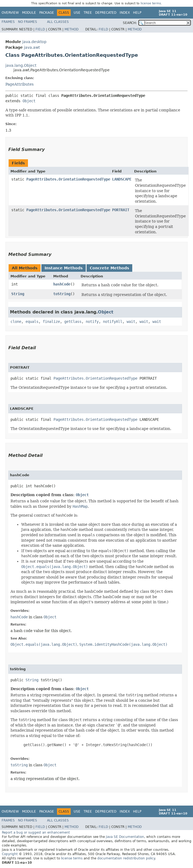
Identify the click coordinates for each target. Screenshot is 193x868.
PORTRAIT (121, 210)
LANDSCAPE (122, 179)
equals (32, 322)
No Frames (28, 22)
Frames (8, 22)
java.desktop (34, 42)
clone (16, 322)
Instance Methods (64, 268)
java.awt (32, 47)
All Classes (58, 22)
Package (47, 13)
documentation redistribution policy (126, 858)
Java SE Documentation (125, 837)
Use (77, 13)
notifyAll (113, 322)
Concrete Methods (109, 268)
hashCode (62, 284)
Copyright (10, 854)
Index (125, 13)
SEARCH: (130, 23)
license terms (151, 3)
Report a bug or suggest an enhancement (36, 832)
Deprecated (106, 13)
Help (137, 13)
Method (72, 29)
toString (62, 294)
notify (92, 322)
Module (29, 13)
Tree (88, 13)
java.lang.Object (21, 65)
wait (131, 322)
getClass (73, 322)
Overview (10, 13)
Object (29, 101)
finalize (51, 322)
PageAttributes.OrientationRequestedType (68, 179)
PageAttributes (19, 84)
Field (40, 29)
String (18, 294)
